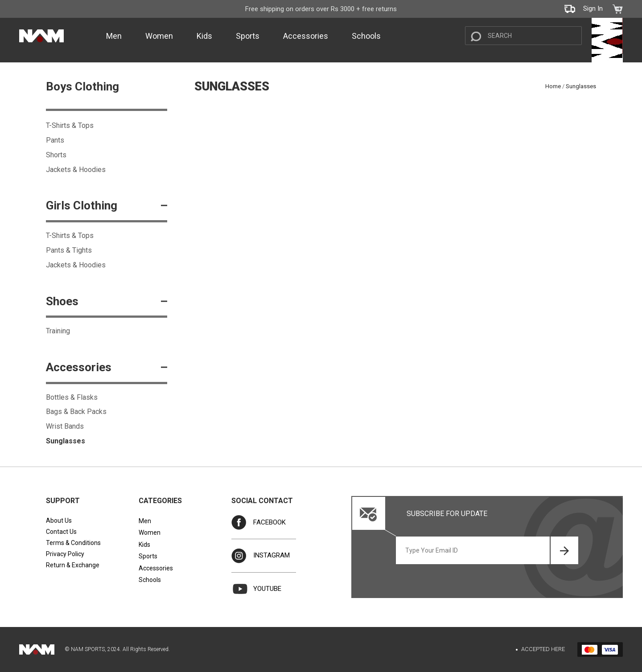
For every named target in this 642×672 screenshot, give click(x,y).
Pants (55, 140)
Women (159, 36)
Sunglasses (66, 441)
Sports (248, 36)
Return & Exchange (73, 565)
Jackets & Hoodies (76, 170)
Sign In (593, 8)
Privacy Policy (65, 554)
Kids (204, 36)
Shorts (56, 155)
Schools (366, 36)
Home (553, 86)
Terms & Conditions (73, 543)
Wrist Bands (65, 426)
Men (114, 36)
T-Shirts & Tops (70, 125)
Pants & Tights (69, 250)
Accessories (306, 36)
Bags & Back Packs (76, 412)
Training (58, 331)
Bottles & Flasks (72, 397)
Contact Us (61, 532)
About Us (59, 520)
